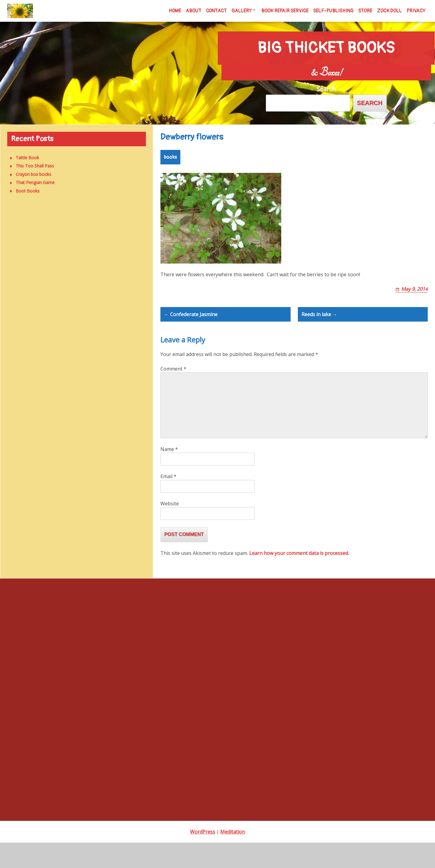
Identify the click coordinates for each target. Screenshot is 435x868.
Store (365, 11)
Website (170, 529)
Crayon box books (29, 174)
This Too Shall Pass (30, 166)
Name (169, 474)
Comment (173, 394)
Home (175, 11)
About (193, 11)
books (170, 161)
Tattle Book (23, 158)
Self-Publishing (333, 11)
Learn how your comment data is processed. (299, 578)
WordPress (203, 857)
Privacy (416, 11)
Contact (216, 11)
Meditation (233, 857)
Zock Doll (389, 11)
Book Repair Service (285, 11)
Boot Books (23, 191)
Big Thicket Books (326, 43)
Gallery (242, 11)
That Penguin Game (31, 183)
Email (168, 502)
